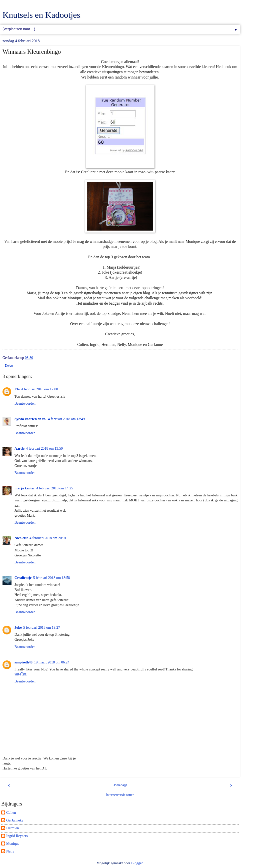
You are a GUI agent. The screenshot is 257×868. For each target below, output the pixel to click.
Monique (13, 843)
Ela (17, 389)
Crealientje (23, 578)
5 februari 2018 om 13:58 (51, 578)
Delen (9, 366)
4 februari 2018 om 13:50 (44, 448)
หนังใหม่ (21, 674)
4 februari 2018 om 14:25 (55, 488)
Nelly (10, 851)
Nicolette (21, 538)
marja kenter (25, 488)
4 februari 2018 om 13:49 (66, 419)
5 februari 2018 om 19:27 (42, 627)
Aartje (19, 448)
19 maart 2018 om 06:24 (52, 662)
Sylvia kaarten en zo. (30, 419)
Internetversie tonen (120, 795)
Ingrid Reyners (17, 836)
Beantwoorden (25, 403)
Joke (18, 627)
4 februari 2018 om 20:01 (48, 538)
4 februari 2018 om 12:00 (40, 389)
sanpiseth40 (23, 662)
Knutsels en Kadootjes (41, 15)
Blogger (137, 863)
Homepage (120, 785)
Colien (11, 812)
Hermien (12, 828)
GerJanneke (15, 820)
